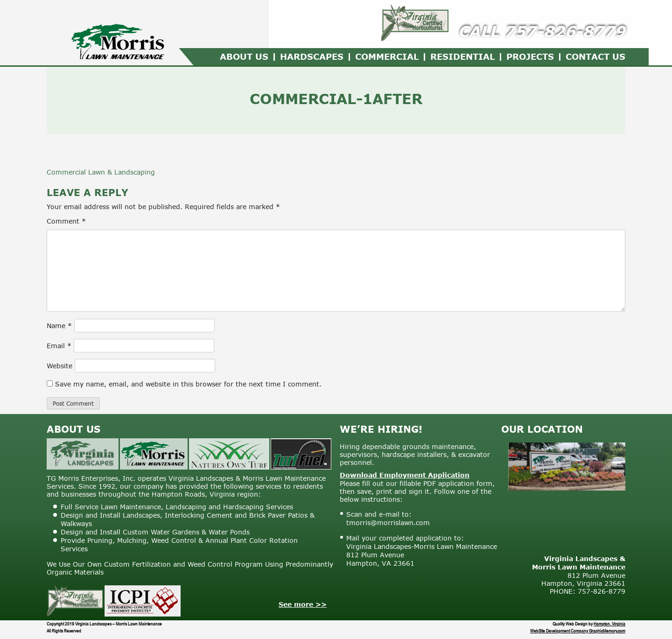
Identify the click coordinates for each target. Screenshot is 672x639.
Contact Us (595, 56)
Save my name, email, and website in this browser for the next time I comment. (188, 384)
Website (59, 366)
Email (59, 346)
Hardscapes (312, 56)
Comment (66, 221)
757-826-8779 (565, 31)
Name (59, 326)
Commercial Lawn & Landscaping (101, 172)
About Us (244, 56)
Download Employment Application (405, 475)
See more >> (303, 604)
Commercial (387, 56)
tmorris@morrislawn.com (388, 523)
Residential (462, 56)
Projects (530, 56)
